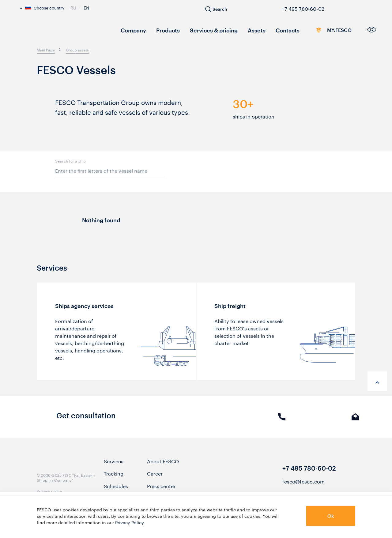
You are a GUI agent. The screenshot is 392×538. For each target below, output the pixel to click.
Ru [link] (73, 7)
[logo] (64, 32)
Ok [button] (331, 516)
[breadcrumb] (46, 50)
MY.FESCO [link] (323, 31)
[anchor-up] (377, 381)
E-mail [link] (355, 421)
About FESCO (163, 465)
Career (155, 478)
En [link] (86, 7)
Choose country (42, 7)
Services (114, 465)
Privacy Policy (130, 522)
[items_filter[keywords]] (110, 171)
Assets (241, 30)
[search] (219, 12)
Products (162, 30)
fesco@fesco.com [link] (303, 485)
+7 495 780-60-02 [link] (303, 8)
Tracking (114, 478)
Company (131, 30)
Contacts (269, 30)
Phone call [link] (282, 421)
